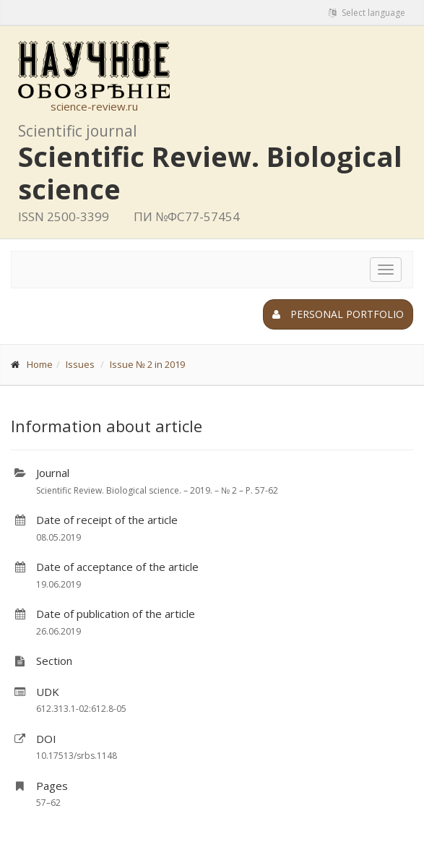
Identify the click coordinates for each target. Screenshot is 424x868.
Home (40, 364)
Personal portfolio (338, 314)
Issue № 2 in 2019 (147, 364)
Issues (80, 364)
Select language (367, 13)
